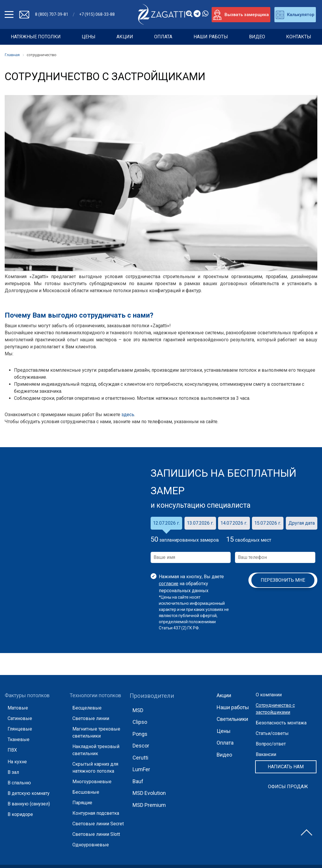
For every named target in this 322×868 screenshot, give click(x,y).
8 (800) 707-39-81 (52, 14)
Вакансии (266, 754)
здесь (128, 415)
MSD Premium (149, 805)
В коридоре (20, 814)
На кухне (17, 762)
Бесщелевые (87, 708)
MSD (138, 710)
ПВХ (12, 750)
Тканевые (19, 739)
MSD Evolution (149, 793)
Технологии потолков (95, 695)
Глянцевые (20, 729)
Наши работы (211, 37)
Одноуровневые (91, 845)
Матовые (18, 708)
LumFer (141, 769)
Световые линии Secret (98, 824)
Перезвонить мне (283, 580)
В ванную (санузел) (29, 804)
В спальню (19, 783)
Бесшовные (86, 792)
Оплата (163, 37)
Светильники (232, 719)
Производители (152, 696)
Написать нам (286, 767)
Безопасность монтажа (281, 723)
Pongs (140, 734)
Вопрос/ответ (271, 744)
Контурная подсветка (96, 813)
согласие (169, 584)
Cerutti (140, 758)
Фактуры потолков (27, 695)
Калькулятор (295, 15)
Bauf (138, 781)
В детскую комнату (29, 793)
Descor (141, 746)
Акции (125, 37)
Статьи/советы (272, 733)
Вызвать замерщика (241, 15)
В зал (13, 772)
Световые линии (91, 718)
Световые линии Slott (96, 834)
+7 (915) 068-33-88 (97, 14)
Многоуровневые (92, 782)
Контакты (299, 37)
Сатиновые (20, 718)
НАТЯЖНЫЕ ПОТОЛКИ (36, 37)
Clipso (140, 722)
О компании (269, 695)
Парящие (82, 803)
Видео (257, 37)
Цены (89, 37)
